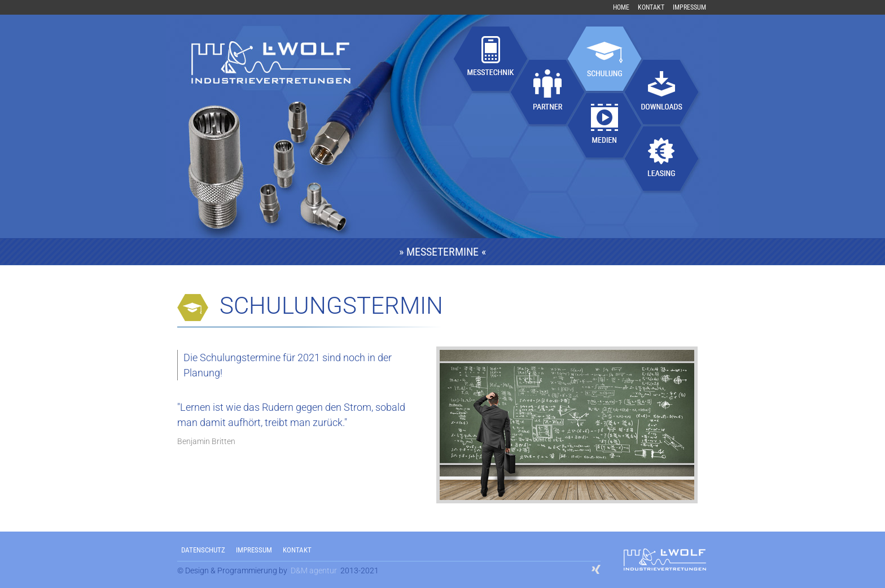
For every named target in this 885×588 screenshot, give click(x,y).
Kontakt (651, 7)
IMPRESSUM (254, 550)
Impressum (689, 7)
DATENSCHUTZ (203, 550)
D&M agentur (314, 571)
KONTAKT (297, 550)
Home (621, 7)
